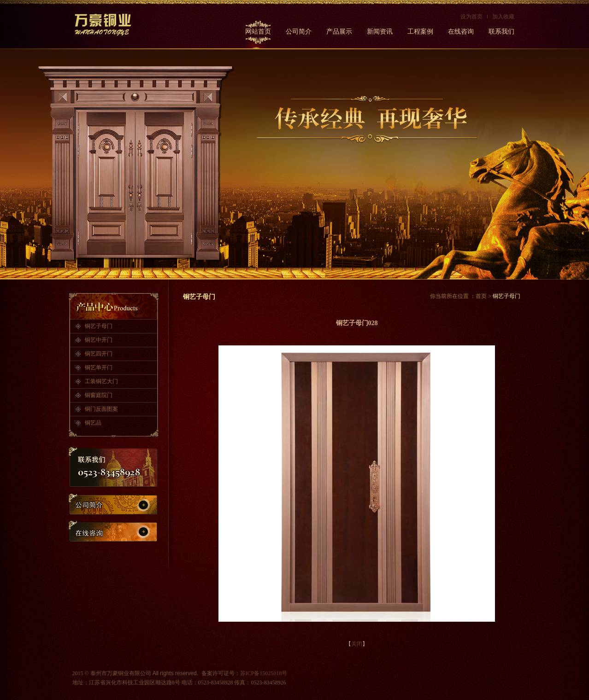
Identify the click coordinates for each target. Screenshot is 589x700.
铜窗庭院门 (99, 395)
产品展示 (339, 32)
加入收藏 (503, 17)
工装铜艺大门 (101, 381)
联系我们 (501, 32)
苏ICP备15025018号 (264, 673)
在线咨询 (461, 32)
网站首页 (258, 32)
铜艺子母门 (99, 326)
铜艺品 (93, 423)
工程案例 (420, 32)
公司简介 (299, 32)
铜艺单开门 (99, 367)
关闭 (357, 644)
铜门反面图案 (101, 409)
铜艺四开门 (99, 354)
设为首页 (471, 17)
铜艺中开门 (99, 340)
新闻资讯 (380, 32)
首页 (481, 296)
